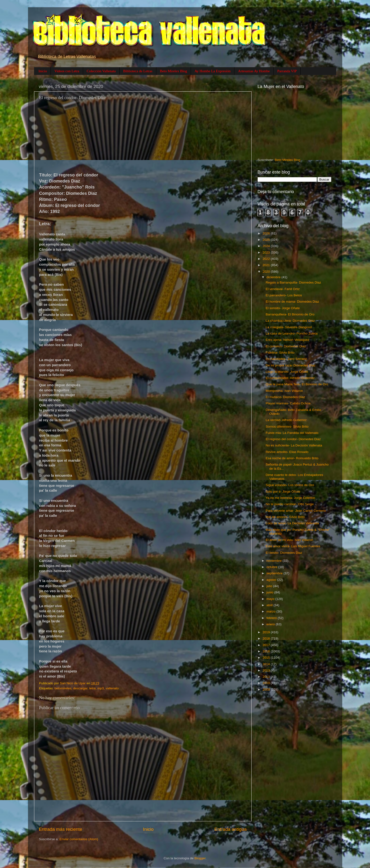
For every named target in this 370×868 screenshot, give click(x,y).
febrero (272, 618)
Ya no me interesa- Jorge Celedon (290, 498)
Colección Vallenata (101, 71)
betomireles (63, 688)
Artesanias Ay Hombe (254, 71)
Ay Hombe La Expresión (213, 71)
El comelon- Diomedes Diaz (286, 346)
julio (270, 586)
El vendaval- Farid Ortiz (283, 289)
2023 (267, 252)
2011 (267, 677)
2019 (267, 632)
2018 (267, 638)
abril (270, 605)
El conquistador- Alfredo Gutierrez (290, 378)
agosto (272, 580)
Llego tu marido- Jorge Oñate (287, 372)
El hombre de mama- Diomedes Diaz (292, 302)
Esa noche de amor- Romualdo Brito (292, 458)
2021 (267, 265)
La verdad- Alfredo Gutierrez (286, 420)
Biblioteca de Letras (138, 71)
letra (92, 688)
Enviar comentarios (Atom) (79, 839)
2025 (267, 240)
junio (270, 592)
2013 (267, 670)
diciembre (274, 277)
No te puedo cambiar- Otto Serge (290, 504)
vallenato (112, 688)
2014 (267, 664)
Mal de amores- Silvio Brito (285, 517)
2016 (267, 651)
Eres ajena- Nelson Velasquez (287, 340)
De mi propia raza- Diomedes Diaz (290, 365)
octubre (272, 567)
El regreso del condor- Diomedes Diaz (293, 439)
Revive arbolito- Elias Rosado (287, 452)
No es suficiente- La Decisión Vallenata (294, 445)
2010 (267, 683)
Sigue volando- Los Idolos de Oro (290, 485)
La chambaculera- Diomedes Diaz (290, 321)
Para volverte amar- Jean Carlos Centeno (296, 511)
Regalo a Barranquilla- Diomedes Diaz (293, 282)
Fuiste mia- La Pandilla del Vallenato (292, 433)
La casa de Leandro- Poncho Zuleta (292, 333)
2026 (267, 233)
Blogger (200, 858)
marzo (272, 611)
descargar (80, 688)
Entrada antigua (230, 829)
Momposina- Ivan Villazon (284, 391)
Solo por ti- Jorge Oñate (283, 492)
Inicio (43, 71)
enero (271, 624)
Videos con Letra (67, 71)
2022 (267, 259)
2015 (267, 658)
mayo (271, 599)
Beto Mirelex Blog (174, 71)
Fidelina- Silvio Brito (280, 353)
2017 (267, 645)
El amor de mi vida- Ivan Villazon (289, 540)
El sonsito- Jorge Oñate (283, 308)
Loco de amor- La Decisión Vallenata (292, 523)
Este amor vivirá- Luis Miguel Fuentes (293, 546)
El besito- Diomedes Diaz (284, 553)
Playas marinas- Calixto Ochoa (288, 403)
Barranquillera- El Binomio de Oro (290, 314)
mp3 (101, 688)
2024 (267, 246)
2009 (267, 689)
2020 (267, 272)
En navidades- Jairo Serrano (286, 359)
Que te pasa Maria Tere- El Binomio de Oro (297, 384)
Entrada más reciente (61, 829)
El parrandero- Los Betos (284, 295)
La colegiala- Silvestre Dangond (289, 327)
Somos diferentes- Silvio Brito (287, 427)
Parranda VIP (287, 71)
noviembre (275, 561)
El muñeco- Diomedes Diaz (285, 397)
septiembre (275, 573)
